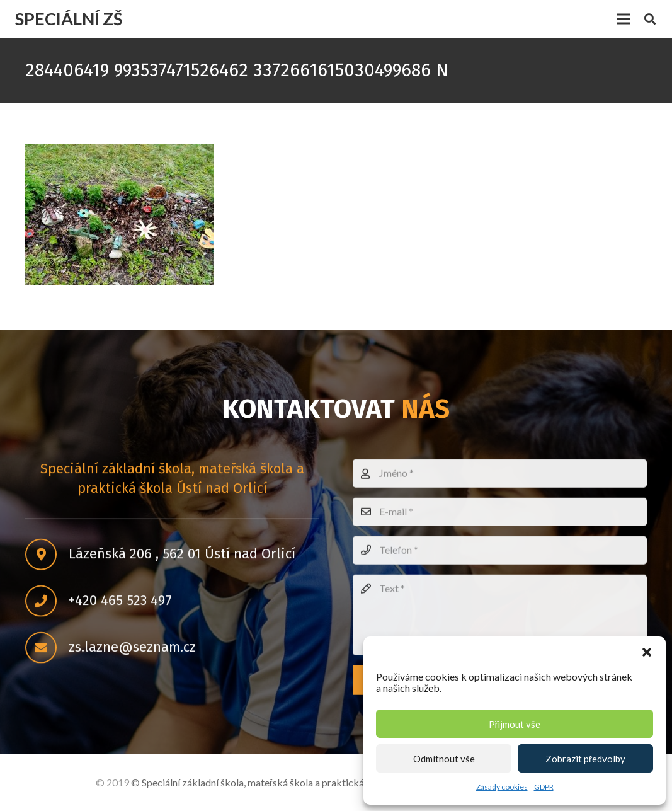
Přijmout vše (515, 724)
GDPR (544, 787)
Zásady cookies (502, 787)
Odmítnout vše (444, 759)
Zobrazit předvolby (585, 759)
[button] (647, 652)
